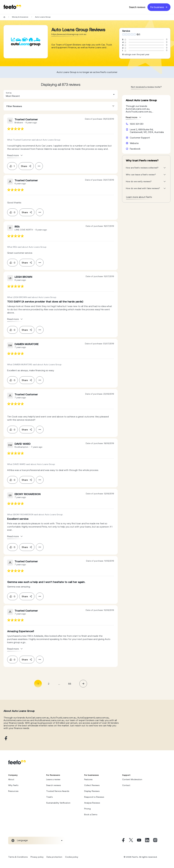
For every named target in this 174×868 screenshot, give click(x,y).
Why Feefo (13, 785)
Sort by (9, 93)
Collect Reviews (92, 785)
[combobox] (61, 94)
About (11, 779)
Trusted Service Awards (58, 791)
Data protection (54, 857)
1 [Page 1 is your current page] (38, 684)
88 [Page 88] (70, 684)
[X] (131, 841)
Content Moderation (132, 779)
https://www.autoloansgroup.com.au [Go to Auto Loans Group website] (69, 34)
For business (159, 7)
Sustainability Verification (58, 803)
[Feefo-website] (12, 7)
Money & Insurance (20, 17)
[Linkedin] (147, 841)
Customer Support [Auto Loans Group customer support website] (140, 138)
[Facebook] (123, 841)
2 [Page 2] (49, 684)
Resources (13, 791)
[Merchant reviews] (26, 42)
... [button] (59, 684)
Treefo (50, 797)
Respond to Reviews (94, 797)
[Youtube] (139, 841)
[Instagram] (155, 841)
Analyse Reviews (92, 803)
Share (26, 166)
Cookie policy (72, 857)
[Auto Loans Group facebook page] (6, 738)
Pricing (87, 809)
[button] (61, 94)
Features (88, 779)
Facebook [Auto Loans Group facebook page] (135, 149)
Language (22, 840)
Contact (126, 785)
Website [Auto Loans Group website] (134, 143)
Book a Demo (91, 814)
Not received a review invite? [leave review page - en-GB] (146, 87)
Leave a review (53, 779)
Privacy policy (37, 857)
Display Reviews (92, 791)
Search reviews (137, 7)
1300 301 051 (137, 124)
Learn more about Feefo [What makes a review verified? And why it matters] (139, 197)
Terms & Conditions (18, 857)
